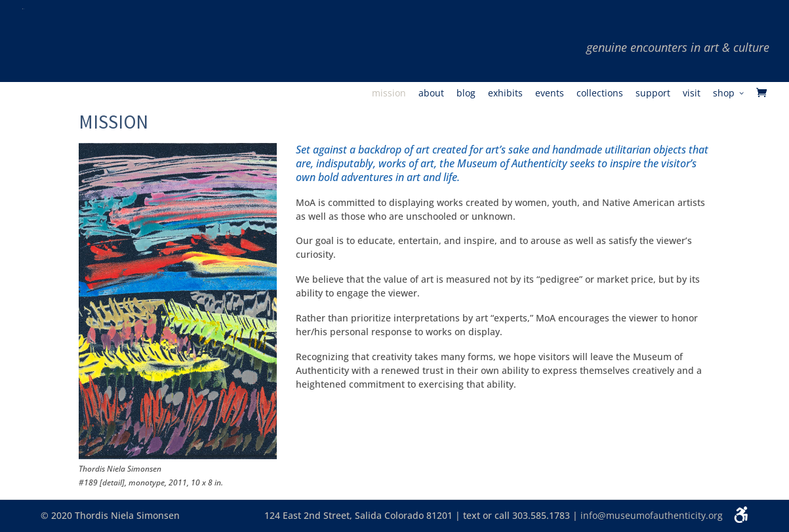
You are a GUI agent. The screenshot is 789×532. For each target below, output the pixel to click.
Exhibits (505, 94)
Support (653, 94)
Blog (466, 94)
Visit (692, 94)
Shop (724, 94)
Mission (389, 94)
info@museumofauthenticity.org (652, 515)
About (431, 94)
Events (550, 94)
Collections (600, 94)
